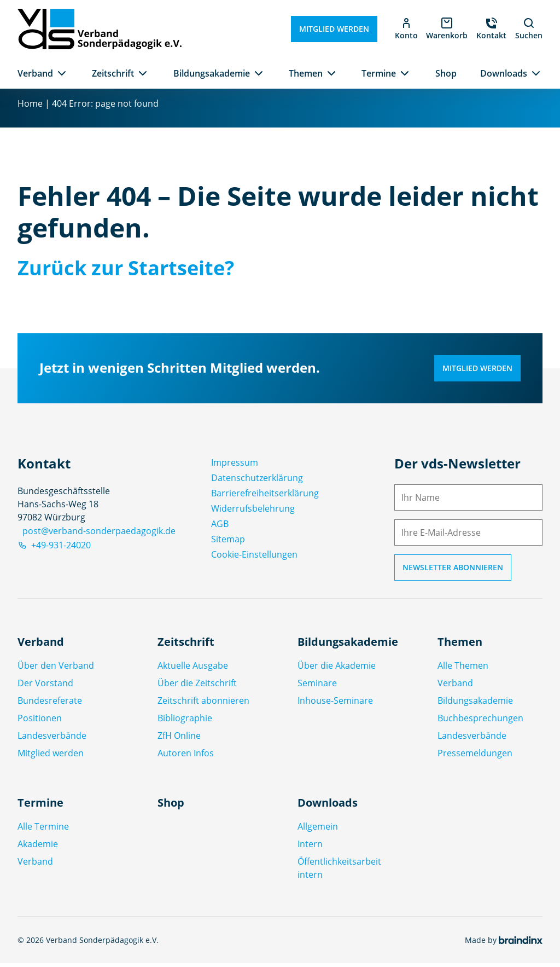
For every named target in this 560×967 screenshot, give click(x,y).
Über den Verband (56, 669)
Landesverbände (52, 739)
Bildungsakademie (212, 73)
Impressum (235, 466)
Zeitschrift (113, 73)
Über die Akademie (337, 669)
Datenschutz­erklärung (257, 481)
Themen (306, 73)
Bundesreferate (50, 704)
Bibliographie (185, 722)
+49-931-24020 (54, 549)
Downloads (504, 73)
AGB (220, 527)
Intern (310, 848)
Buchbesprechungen (480, 722)
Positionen (40, 722)
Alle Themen (463, 669)
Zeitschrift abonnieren (203, 704)
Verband (35, 73)
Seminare (317, 687)
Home (30, 107)
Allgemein (318, 830)
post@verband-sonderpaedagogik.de (99, 535)
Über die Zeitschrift (197, 687)
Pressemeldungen (475, 757)
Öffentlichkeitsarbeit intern (339, 872)
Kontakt (491, 35)
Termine (379, 73)
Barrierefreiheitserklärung (265, 496)
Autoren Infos (186, 757)
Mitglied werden (334, 29)
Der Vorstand (45, 687)
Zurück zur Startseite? (126, 272)
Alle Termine (43, 830)
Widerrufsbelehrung (253, 512)
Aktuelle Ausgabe (193, 669)
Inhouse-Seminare (335, 704)
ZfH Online (179, 739)
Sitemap (228, 542)
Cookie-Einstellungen (254, 558)
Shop (446, 73)
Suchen (529, 28)
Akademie (38, 848)
